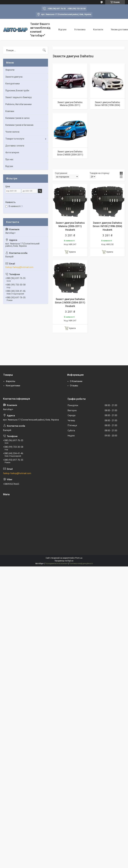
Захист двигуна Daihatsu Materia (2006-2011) (70, 104)
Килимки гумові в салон (17, 118)
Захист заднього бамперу (19, 97)
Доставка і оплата (15, 146)
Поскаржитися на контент (56, 564)
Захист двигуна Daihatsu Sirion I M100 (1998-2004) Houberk (107, 226)
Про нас (9, 159)
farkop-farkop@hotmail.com (19, 267)
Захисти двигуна (14, 77)
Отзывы (74, 386)
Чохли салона (12, 132)
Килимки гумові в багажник (19, 125)
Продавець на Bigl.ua (64, 561)
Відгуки (62, 30)
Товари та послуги (15, 139)
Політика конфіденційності (81, 564)
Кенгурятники (13, 84)
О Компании (76, 381)
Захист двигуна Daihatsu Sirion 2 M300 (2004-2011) (70, 153)
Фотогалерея (12, 152)
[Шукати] (44, 50)
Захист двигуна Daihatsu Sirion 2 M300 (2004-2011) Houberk (70, 303)
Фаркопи (10, 70)
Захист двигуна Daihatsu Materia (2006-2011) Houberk (70, 226)
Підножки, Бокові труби (17, 91)
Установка (80, 30)
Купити (72, 252)
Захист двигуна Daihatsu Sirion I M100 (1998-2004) (107, 104)
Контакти (98, 30)
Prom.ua (79, 558)
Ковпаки (10, 111)
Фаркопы (11, 381)
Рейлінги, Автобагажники (18, 104)
